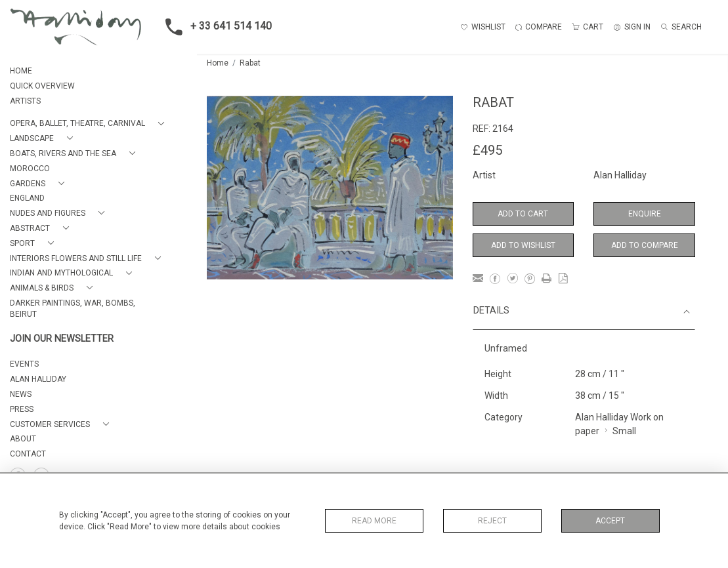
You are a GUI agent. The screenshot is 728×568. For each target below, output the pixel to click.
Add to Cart (523, 214)
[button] (90, 124)
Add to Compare (645, 245)
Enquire (645, 214)
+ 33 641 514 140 (215, 27)
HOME (21, 71)
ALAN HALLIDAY (38, 379)
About (23, 439)
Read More (374, 521)
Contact (28, 454)
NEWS (21, 394)
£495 (487, 150)
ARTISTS (25, 101)
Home (218, 63)
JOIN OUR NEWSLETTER (62, 339)
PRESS (22, 409)
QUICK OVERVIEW (42, 86)
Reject (492, 521)
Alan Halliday (620, 175)
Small (624, 431)
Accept (610, 521)
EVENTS (24, 364)
